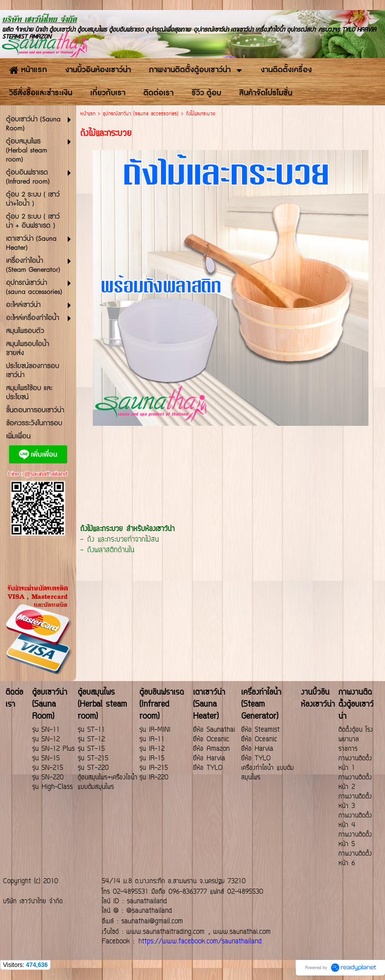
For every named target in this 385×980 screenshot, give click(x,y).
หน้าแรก (88, 114)
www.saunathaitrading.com (165, 932)
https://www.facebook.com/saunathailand (200, 942)
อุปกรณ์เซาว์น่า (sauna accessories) (141, 114)
